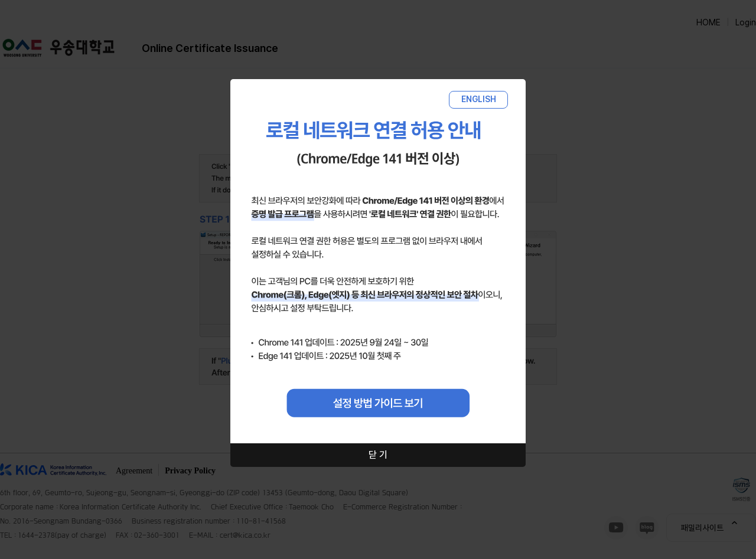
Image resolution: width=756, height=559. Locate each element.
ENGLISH (479, 99)
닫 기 (378, 455)
